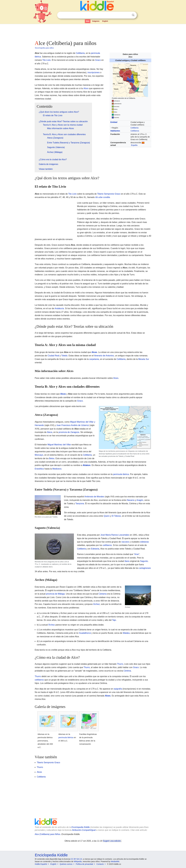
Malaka (126, 633)
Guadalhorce (85, 633)
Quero (107, 516)
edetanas (144, 542)
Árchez (96, 604)
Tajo (114, 620)
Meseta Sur (144, 359)
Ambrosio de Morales (94, 497)
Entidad (114, 122)
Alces (86, 88)
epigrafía (118, 689)
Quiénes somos (66, 864)
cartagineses (145, 568)
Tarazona (80, 504)
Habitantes (115, 131)
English (105, 21)
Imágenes (96, 21)
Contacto (100, 864)
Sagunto (144, 561)
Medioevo (57, 469)
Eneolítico (39, 469)
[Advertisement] (93, 31)
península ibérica (121, 474)
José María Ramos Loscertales (115, 535)
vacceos (125, 542)
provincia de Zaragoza (69, 432)
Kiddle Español (41, 864)
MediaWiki (115, 861)
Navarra (131, 500)
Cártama (103, 594)
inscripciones (94, 72)
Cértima (127, 671)
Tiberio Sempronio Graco (109, 194)
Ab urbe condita (103, 197)
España (134, 145)
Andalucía (59, 308)
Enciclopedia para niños (44, 48)
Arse (137, 554)
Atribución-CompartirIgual (84, 830)
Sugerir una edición (112, 841)
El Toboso (116, 516)
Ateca (50, 432)
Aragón (140, 500)
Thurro (120, 664)
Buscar (133, 15)
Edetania (95, 549)
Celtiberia (135, 128)
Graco (98, 60)
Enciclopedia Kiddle (81, 827)
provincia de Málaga (55, 594)
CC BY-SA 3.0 (76, 859)
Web (88, 21)
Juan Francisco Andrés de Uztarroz (73, 425)
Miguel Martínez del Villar (59, 445)
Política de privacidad (84, 864)
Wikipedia (78, 861)
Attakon (87, 465)
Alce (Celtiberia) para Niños (48, 834)
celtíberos (107, 545)
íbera (127, 561)
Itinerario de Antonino (104, 356)
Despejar (128, 15)
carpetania (94, 359)
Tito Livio (47, 60)
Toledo (64, 356)
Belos (52, 458)
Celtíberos (135, 131)
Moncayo (39, 455)
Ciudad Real (53, 356)
